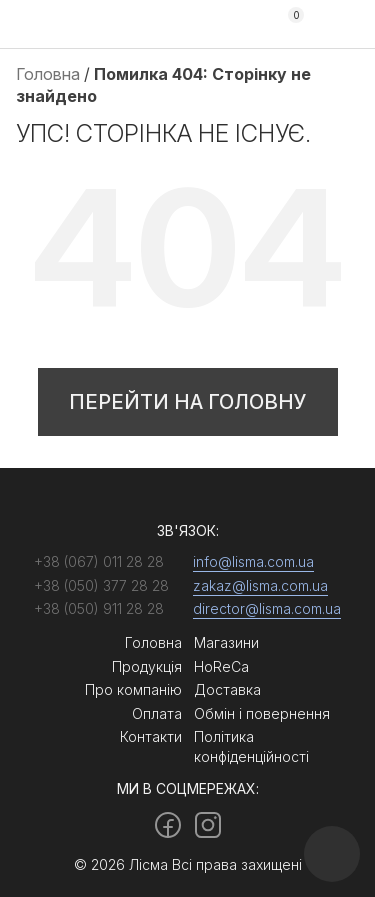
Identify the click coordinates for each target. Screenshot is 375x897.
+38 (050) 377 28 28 (239, 24)
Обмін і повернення (262, 713)
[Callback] (332, 854)
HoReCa (221, 666)
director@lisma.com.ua (267, 608)
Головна (48, 74)
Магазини (226, 642)
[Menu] (343, 24)
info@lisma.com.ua (253, 561)
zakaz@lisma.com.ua (260, 585)
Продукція (147, 666)
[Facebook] (168, 825)
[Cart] (287, 24)
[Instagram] (208, 825)
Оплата (157, 713)
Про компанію (133, 689)
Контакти (151, 736)
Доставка (227, 689)
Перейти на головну (188, 402)
